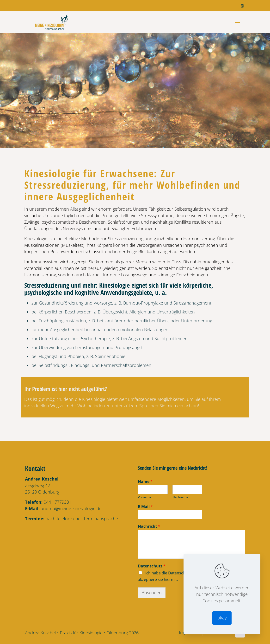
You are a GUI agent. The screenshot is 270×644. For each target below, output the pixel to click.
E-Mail (145, 507)
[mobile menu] (237, 22)
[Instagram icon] (242, 6)
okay (222, 618)
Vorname (144, 497)
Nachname (180, 497)
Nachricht (149, 526)
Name (145, 482)
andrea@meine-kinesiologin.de (71, 508)
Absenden (152, 592)
